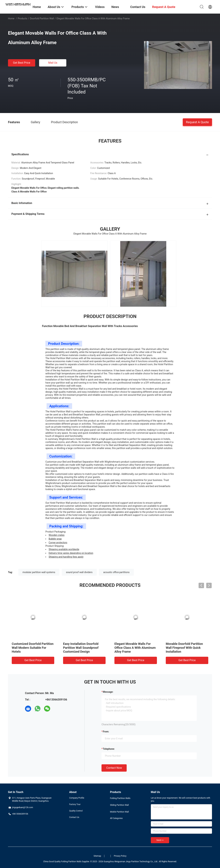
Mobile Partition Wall (119, 812)
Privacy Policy (120, 856)
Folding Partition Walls (120, 798)
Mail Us (53, 63)
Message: (108, 692)
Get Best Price (22, 63)
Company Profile (77, 798)
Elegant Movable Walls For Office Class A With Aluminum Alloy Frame (135, 648)
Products (22, 18)
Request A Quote (197, 122)
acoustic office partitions (116, 572)
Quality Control (76, 811)
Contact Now (114, 768)
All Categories (116, 818)
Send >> (160, 840)
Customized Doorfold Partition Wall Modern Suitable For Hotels (33, 648)
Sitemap (97, 856)
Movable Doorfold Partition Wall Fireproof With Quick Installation (184, 648)
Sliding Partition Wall (119, 805)
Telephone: (109, 749)
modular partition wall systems (39, 572)
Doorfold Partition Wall (42, 18)
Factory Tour (75, 804)
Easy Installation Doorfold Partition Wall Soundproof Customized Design (81, 648)
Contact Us (74, 817)
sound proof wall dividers (79, 572)
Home (11, 18)
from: (106, 732)
